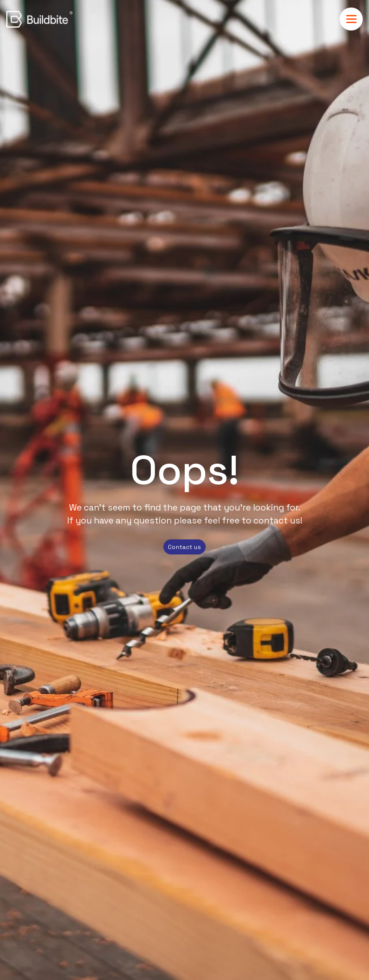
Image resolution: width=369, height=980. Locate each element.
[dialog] (185, 935)
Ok (252, 951)
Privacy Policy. (241, 934)
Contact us (184, 547)
